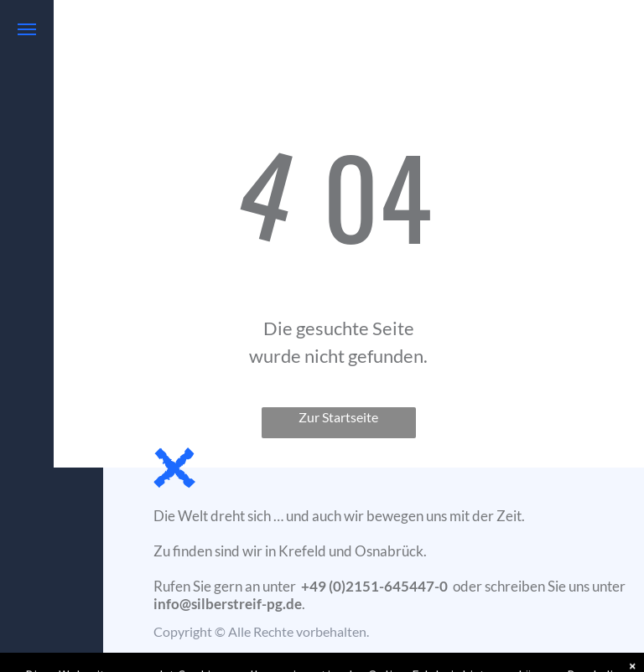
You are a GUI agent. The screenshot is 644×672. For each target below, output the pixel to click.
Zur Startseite (338, 417)
